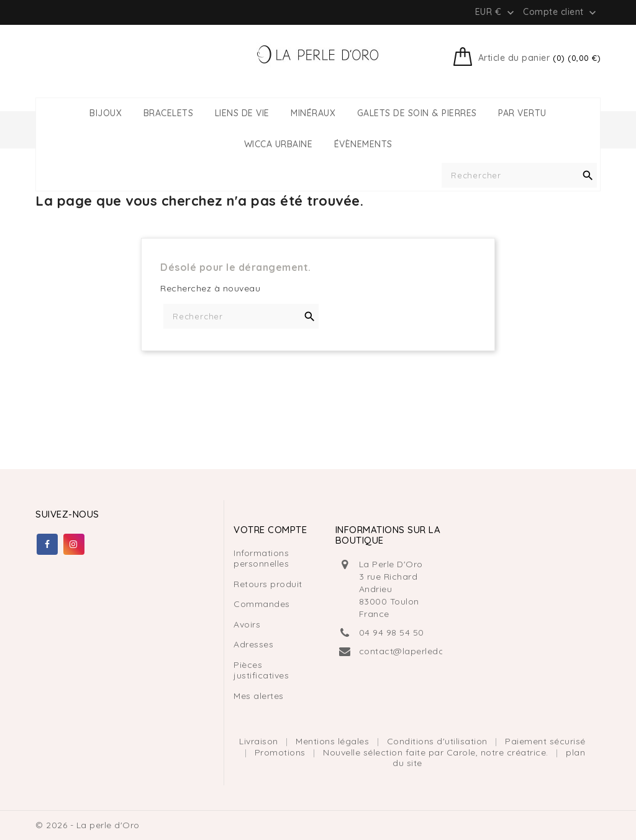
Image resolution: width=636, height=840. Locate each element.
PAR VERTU (522, 113)
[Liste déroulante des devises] (496, 12)
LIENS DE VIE (242, 113)
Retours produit (268, 584)
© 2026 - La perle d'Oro (88, 825)
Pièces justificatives (261, 670)
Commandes (262, 604)
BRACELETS (169, 113)
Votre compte (270, 530)
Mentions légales (334, 741)
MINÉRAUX (313, 113)
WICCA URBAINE (279, 144)
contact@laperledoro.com (417, 651)
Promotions (282, 752)
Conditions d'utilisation (439, 741)
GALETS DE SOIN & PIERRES (417, 113)
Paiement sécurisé (545, 741)
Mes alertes (259, 696)
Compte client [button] (561, 12)
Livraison (260, 741)
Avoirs (247, 624)
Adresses (253, 644)
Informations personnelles (261, 559)
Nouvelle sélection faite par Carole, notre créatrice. (437, 752)
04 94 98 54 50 (392, 632)
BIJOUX (106, 113)
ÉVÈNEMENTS (363, 144)
